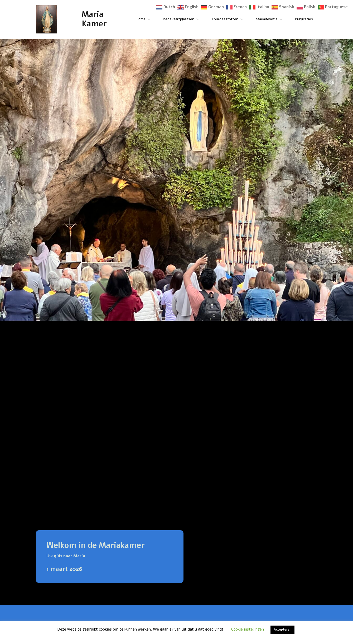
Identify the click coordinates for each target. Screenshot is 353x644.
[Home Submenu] (150, 19)
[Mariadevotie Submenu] (282, 19)
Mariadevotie (267, 19)
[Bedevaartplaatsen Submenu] (199, 19)
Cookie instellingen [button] (248, 629)
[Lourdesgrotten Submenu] (243, 19)
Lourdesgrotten (225, 19)
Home (141, 19)
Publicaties (304, 19)
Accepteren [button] (282, 630)
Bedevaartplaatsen (179, 19)
